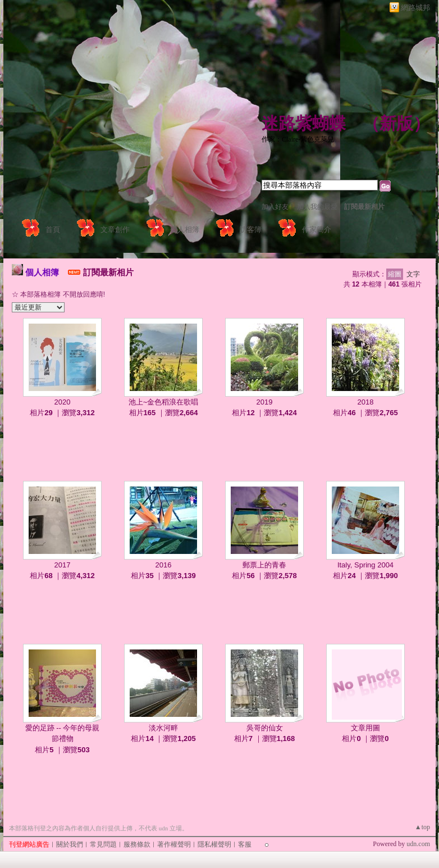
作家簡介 (317, 230)
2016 (164, 565)
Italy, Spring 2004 (365, 565)
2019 (265, 402)
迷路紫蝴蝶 (304, 123)
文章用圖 (365, 728)
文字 (413, 274)
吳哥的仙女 (265, 728)
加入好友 (275, 207)
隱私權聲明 (214, 844)
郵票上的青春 (264, 565)
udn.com (418, 844)
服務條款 (137, 844)
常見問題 (103, 844)
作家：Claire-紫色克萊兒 (298, 139)
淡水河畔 (163, 728)
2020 (63, 402)
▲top (422, 827)
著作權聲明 (174, 844)
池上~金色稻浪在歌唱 (164, 402)
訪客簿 (251, 230)
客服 (245, 844)
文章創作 (115, 230)
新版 (396, 123)
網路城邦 (415, 8)
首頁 (53, 230)
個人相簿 (185, 230)
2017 (63, 565)
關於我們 (70, 844)
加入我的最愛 (317, 207)
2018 (366, 402)
